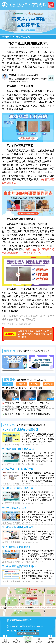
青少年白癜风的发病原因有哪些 (19, 566)
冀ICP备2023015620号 (26, 631)
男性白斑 (35, 384)
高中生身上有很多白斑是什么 (18, 469)
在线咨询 (28, 639)
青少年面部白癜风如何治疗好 (18, 488)
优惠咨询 (50, 640)
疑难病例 (48, 384)
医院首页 (6, 640)
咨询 (51, 78)
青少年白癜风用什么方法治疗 (18, 527)
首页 (9, 37)
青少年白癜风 (23, 37)
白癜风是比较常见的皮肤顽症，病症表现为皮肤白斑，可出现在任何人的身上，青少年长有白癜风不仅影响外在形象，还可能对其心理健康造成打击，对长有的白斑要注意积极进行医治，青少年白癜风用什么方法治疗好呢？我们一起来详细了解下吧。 (38, 536)
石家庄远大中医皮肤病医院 (19, 324)
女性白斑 (21, 384)
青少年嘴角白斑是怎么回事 (17, 547)
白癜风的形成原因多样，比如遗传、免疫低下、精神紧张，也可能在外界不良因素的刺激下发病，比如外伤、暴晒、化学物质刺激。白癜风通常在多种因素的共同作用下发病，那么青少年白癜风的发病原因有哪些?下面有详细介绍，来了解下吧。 (38, 575)
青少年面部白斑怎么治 (14, 508)
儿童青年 (8, 384)
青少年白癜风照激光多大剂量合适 (20, 430)
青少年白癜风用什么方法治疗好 (19, 449)
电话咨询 (17, 640)
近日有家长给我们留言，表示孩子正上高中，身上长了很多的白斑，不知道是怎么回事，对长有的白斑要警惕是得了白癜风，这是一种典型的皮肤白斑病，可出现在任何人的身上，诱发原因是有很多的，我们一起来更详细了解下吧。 (38, 477)
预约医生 (39, 640)
